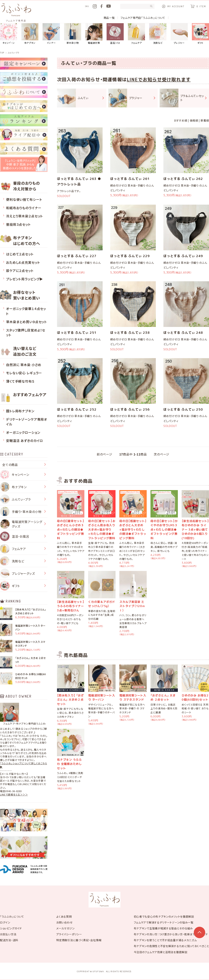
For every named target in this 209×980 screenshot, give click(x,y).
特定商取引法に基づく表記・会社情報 (79, 940)
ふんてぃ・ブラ (13, 53)
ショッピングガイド (11, 928)
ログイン (5, 922)
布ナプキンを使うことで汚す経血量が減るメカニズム (165, 940)
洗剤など (158, 34)
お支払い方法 (8, 934)
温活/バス (115, 34)
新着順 (205, 120)
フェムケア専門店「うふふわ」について (143, 18)
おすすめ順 (181, 120)
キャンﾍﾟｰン (9, 34)
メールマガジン (65, 928)
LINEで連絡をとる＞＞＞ (14, 795)
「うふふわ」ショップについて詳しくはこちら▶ (24, 765)
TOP (2, 53)
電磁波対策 (94, 34)
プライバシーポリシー (69, 934)
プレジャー (179, 34)
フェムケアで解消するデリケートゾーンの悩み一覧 (164, 922)
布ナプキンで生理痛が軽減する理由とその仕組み (163, 928)
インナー (51, 34)
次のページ (161, 454)
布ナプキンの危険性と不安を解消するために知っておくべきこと (171, 946)
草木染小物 (73, 34)
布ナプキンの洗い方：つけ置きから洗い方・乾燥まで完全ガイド (171, 934)
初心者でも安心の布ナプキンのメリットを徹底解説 (164, 916)
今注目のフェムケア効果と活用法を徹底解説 (161, 952)
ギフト (200, 34)
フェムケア (136, 34)
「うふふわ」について (12, 916)
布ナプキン (30, 34)
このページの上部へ (199, 932)
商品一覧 (109, 18)
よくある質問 (64, 916)
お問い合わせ (64, 922)
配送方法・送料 (9, 940)
